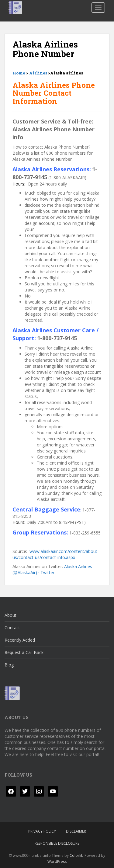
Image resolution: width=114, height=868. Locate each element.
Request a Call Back (24, 652)
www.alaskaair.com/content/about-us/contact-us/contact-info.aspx (56, 554)
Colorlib (77, 855)
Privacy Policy (42, 831)
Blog (9, 665)
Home (19, 73)
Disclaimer (76, 831)
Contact (12, 628)
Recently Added (20, 640)
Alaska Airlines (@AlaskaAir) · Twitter (52, 569)
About (10, 615)
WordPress (57, 861)
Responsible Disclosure (57, 843)
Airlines (38, 73)
